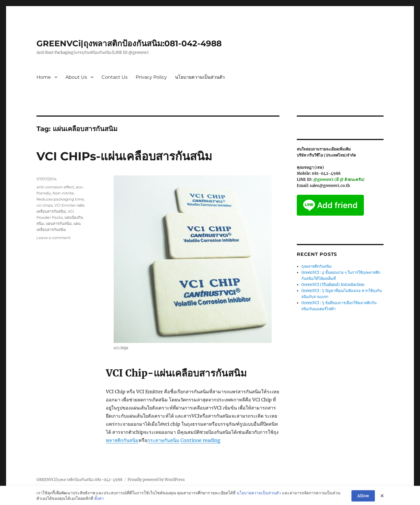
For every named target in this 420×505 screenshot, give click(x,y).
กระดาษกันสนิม (163, 440)
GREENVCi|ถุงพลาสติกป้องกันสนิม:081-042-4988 (129, 43)
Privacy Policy (151, 77)
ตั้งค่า (99, 501)
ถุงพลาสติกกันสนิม (317, 266)
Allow (363, 499)
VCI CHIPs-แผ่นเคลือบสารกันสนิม (124, 156)
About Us (76, 77)
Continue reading (200, 440)
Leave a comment (54, 238)
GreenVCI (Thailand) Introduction (333, 285)
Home (44, 77)
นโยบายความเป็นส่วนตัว (200, 77)
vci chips (45, 205)
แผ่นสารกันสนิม (59, 223)
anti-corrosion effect (55, 187)
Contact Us (115, 77)
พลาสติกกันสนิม (122, 440)
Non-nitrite (63, 193)
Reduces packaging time (60, 199)
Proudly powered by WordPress (156, 480)
